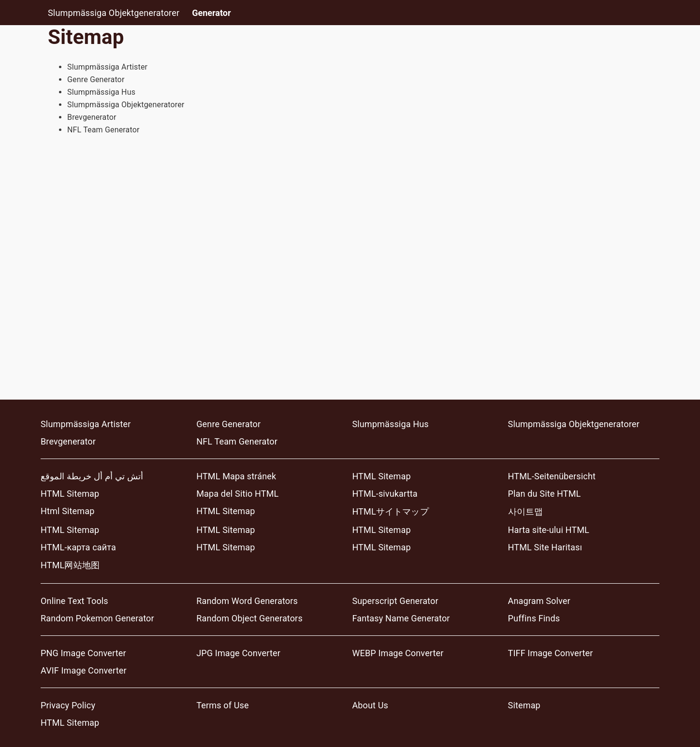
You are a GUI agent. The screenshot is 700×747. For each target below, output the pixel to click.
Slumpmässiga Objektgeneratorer (114, 13)
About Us (370, 705)
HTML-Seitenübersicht (552, 476)
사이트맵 (526, 511)
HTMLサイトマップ (390, 511)
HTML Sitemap (381, 476)
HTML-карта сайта (78, 547)
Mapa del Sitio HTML (237, 494)
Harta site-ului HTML (549, 530)
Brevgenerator (92, 117)
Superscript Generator (395, 601)
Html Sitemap (67, 511)
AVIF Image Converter (84, 670)
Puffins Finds (534, 618)
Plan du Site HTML (545, 494)
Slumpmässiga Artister (107, 67)
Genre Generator (96, 79)
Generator (211, 13)
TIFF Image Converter (551, 653)
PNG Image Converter (83, 653)
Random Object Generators (249, 618)
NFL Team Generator (103, 130)
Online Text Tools (74, 601)
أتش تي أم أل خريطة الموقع (92, 476)
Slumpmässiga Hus (101, 92)
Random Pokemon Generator (97, 618)
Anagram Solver (539, 601)
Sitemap (524, 705)
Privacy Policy (68, 705)
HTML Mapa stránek (236, 476)
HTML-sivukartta (385, 494)
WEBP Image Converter (398, 653)
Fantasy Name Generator (401, 618)
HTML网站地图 (70, 565)
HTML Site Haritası (545, 547)
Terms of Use (222, 705)
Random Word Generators (247, 601)
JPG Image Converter (238, 653)
